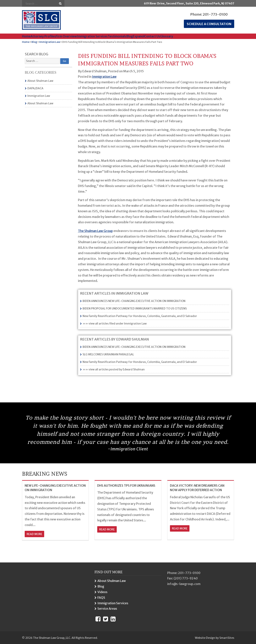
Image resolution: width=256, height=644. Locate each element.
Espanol (139, 36)
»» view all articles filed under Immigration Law (115, 324)
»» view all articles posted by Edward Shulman (114, 369)
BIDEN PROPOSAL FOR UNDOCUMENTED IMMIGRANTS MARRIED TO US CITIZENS (135, 309)
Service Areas (107, 609)
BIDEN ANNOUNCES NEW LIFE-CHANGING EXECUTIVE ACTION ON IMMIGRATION (134, 301)
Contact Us (152, 36)
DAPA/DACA (35, 88)
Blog (130, 36)
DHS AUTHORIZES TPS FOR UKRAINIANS (126, 486)
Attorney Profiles (43, 36)
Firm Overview (66, 36)
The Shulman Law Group (95, 231)
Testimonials (117, 36)
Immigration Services (92, 36)
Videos (102, 592)
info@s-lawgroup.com (184, 584)
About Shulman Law (40, 81)
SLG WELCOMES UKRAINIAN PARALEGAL (108, 354)
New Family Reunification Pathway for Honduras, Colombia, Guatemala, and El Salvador (140, 316)
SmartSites (227, 638)
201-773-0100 (215, 14)
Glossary (167, 36)
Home (26, 36)
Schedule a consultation (209, 24)
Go (60, 4)
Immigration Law (39, 96)
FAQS (101, 598)
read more (34, 534)
